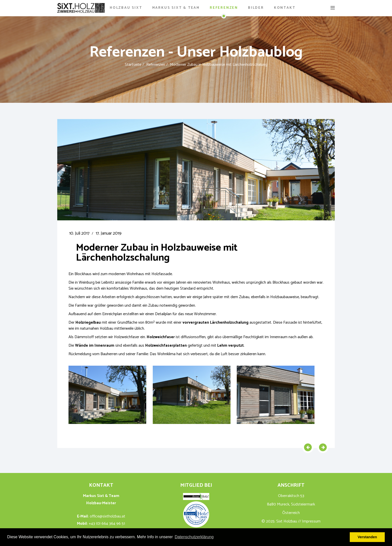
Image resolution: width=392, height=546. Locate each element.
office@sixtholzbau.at (107, 516)
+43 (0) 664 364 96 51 (107, 524)
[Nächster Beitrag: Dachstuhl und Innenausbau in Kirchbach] (323, 447)
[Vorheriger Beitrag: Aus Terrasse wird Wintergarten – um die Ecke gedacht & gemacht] (308, 447)
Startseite (133, 65)
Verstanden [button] (367, 537)
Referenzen (224, 8)
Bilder (256, 8)
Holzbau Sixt (126, 8)
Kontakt (285, 8)
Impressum (311, 521)
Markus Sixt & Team (176, 8)
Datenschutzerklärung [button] (194, 537)
